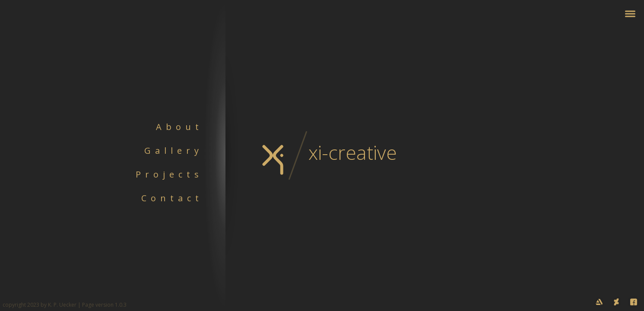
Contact (172, 198)
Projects (169, 174)
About (179, 127)
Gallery (174, 151)
